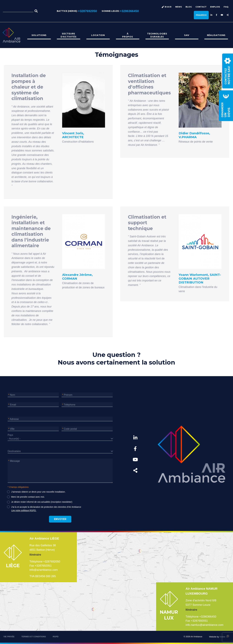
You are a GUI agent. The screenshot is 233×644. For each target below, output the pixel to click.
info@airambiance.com (43, 570)
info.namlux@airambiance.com (204, 625)
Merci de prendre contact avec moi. (28, 497)
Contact (201, 7)
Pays (10, 435)
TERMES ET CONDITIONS (34, 637)
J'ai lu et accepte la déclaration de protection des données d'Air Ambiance (46, 507)
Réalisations (216, 35)
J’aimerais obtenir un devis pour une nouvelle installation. (38, 492)
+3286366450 (129, 11)
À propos (128, 35)
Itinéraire (35, 555)
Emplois (215, 7)
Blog (189, 7)
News (179, 7)
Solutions (39, 35)
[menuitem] (39, 35)
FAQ (226, 7)
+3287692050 (87, 11)
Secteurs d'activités (69, 35)
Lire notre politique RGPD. (24, 510)
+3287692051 (43, 566)
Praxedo (201, 15)
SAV (187, 35)
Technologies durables (157, 35)
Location (98, 35)
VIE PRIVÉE (9, 637)
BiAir (168, 7)
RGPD (56, 637)
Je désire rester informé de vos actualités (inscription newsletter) (42, 502)
